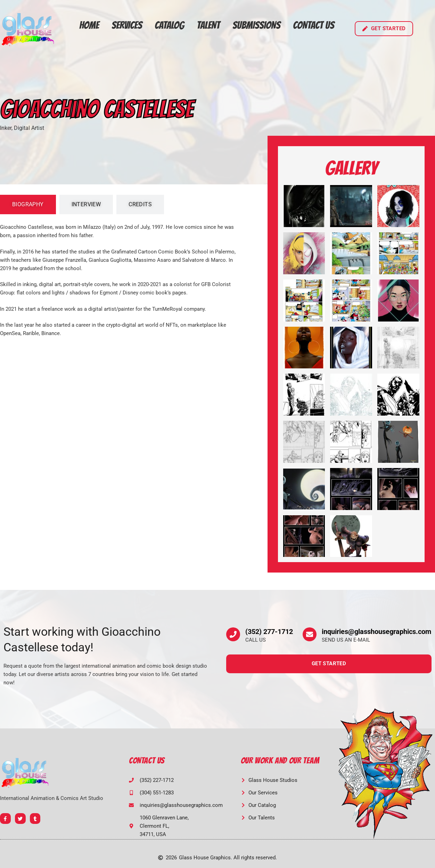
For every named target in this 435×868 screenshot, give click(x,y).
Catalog (169, 25)
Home (89, 25)
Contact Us (314, 25)
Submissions (256, 25)
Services (127, 25)
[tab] (28, 205)
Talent (208, 25)
